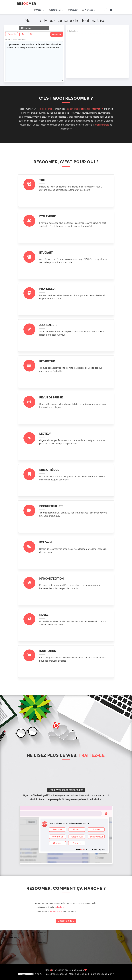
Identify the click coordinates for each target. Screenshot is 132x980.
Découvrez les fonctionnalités (66, 790)
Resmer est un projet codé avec (66, 970)
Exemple (12, 34)
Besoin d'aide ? (66, 921)
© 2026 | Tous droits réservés (51, 974)
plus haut (60, 907)
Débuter (72, 10)
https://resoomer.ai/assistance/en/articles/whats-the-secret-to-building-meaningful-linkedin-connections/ (34, 61)
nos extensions (56, 911)
